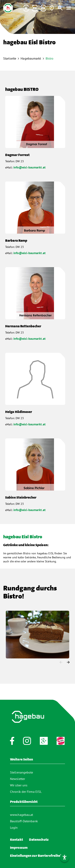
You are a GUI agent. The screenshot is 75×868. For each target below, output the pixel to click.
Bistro (50, 58)
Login (14, 827)
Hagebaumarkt (31, 58)
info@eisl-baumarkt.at (29, 167)
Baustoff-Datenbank (24, 821)
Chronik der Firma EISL (26, 792)
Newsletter (17, 779)
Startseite (10, 58)
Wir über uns (19, 785)
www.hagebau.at (21, 815)
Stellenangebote (22, 772)
